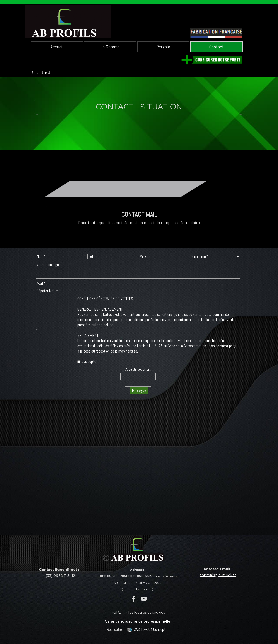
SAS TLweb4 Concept (150, 630)
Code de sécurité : (138, 369)
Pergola (163, 47)
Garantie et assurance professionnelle (138, 621)
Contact (216, 47)
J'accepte (89, 362)
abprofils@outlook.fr (218, 575)
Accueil (57, 47)
